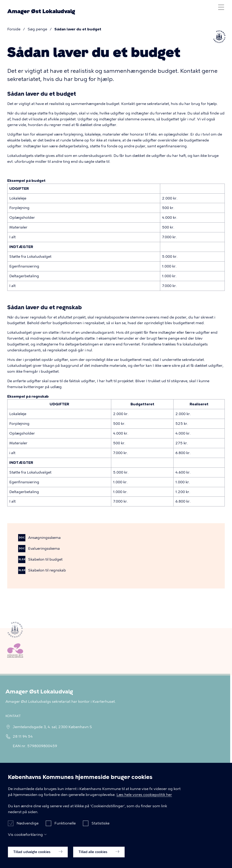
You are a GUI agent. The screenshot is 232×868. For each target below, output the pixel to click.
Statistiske (100, 830)
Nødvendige (28, 830)
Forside (14, 29)
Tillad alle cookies (99, 858)
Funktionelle (65, 830)
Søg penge (37, 29)
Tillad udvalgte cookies (38, 858)
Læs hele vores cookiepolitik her (144, 801)
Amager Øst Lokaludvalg (41, 11)
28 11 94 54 (21, 736)
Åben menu (221, 7)
